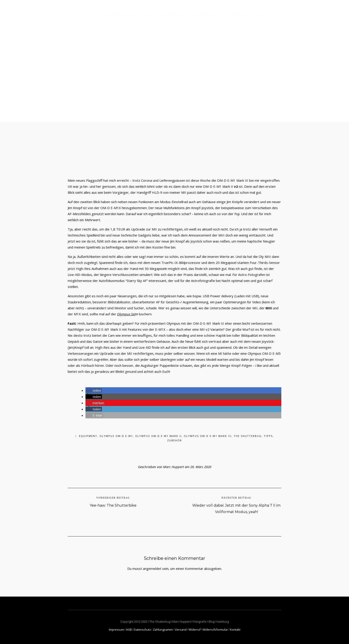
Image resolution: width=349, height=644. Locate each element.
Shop (262, 15)
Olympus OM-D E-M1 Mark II (158, 436)
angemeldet (152, 569)
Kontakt (237, 15)
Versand (181, 630)
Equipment (207, 15)
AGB (129, 630)
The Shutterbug (118, 15)
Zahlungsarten (163, 630)
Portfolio (173, 15)
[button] (94, 390)
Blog (149, 15)
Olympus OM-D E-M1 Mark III (208, 436)
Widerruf (195, 630)
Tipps (268, 436)
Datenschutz (142, 630)
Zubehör (174, 440)
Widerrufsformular (215, 630)
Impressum (116, 630)
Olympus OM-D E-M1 (116, 436)
